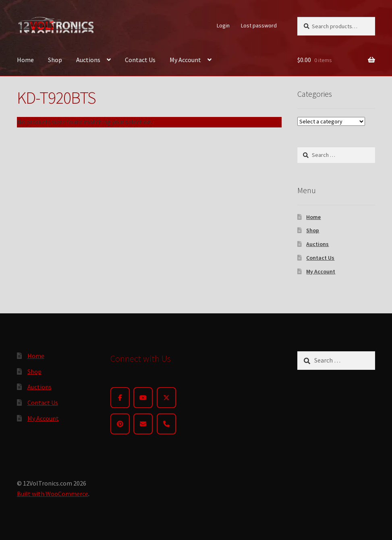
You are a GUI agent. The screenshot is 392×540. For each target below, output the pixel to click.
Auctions (88, 60)
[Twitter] (166, 398)
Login (223, 25)
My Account (185, 60)
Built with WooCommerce (53, 494)
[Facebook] (120, 398)
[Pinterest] (120, 424)
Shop (55, 60)
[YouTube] (143, 398)
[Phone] (166, 424)
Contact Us (140, 60)
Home (25, 60)
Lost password (259, 25)
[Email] (143, 424)
